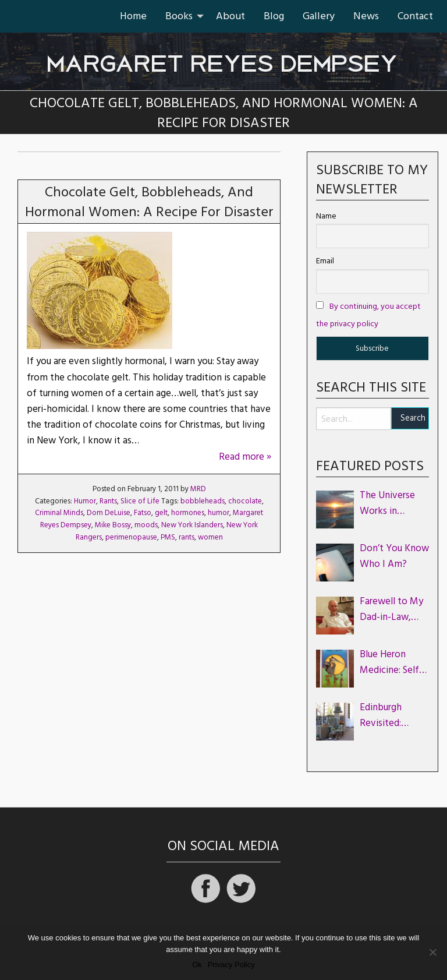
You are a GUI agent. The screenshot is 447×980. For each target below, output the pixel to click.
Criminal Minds (59, 513)
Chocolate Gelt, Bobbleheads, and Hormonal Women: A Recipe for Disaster (149, 202)
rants (187, 537)
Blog (274, 16)
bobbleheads (203, 501)
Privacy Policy (231, 965)
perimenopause (131, 537)
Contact (415, 16)
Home (133, 16)
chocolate (245, 501)
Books (179, 16)
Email (325, 261)
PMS (168, 537)
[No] (432, 952)
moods (146, 525)
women (210, 537)
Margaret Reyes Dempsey (223, 57)
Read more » (245, 457)
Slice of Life (140, 501)
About (230, 16)
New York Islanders (192, 525)
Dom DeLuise (109, 513)
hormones (188, 513)
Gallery (319, 16)
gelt (161, 513)
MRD (198, 489)
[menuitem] (133, 16)
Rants (108, 501)
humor (219, 513)
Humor (85, 501)
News (366, 16)
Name (326, 216)
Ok (197, 965)
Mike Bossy (113, 525)
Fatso (143, 513)
